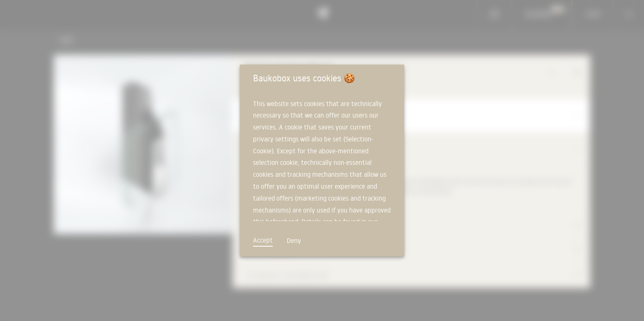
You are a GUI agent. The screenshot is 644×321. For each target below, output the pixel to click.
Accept (263, 240)
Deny (294, 240)
